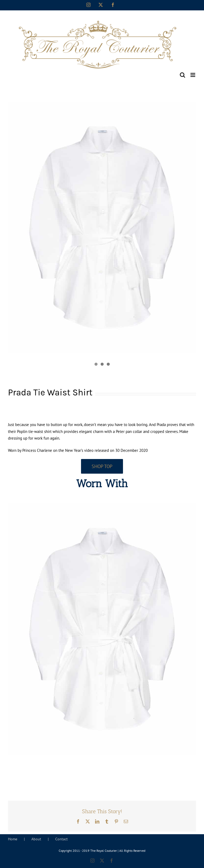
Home (13, 839)
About (36, 839)
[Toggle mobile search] (182, 75)
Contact (61, 839)
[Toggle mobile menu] (193, 75)
